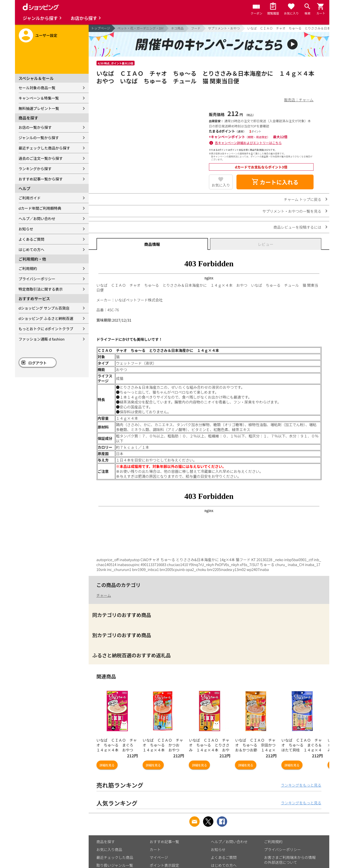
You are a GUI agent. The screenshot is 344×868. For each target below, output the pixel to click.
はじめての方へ (32, 249)
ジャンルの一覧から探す (39, 138)
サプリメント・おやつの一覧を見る (292, 211)
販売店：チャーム (299, 100)
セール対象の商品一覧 (37, 88)
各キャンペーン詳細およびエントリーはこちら (248, 143)
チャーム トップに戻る (303, 199)
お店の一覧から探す (35, 127)
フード (196, 28)
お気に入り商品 (109, 849)
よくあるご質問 (32, 239)
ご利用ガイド (30, 198)
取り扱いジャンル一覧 (115, 865)
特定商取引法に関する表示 (41, 289)
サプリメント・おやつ (224, 28)
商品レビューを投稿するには (297, 227)
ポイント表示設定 (165, 865)
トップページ (101, 28)
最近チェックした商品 (115, 857)
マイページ (159, 857)
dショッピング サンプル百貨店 (44, 308)
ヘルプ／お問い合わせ (37, 218)
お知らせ (26, 229)
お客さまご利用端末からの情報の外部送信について (290, 860)
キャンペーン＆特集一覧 (39, 98)
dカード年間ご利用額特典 (40, 208)
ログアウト (37, 363)
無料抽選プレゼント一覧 (39, 108)
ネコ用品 (177, 28)
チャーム (104, 595)
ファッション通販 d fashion (42, 339)
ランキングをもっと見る (301, 785)
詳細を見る (107, 765)
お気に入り (221, 185)
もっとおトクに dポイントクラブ (46, 329)
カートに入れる (275, 182)
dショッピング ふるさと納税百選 (46, 318)
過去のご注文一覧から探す (41, 158)
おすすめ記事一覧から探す (41, 179)
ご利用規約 (28, 268)
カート (155, 849)
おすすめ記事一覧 (165, 842)
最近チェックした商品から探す (44, 148)
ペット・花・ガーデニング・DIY (140, 28)
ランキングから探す (35, 169)
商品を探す (106, 842)
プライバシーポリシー (37, 279)
